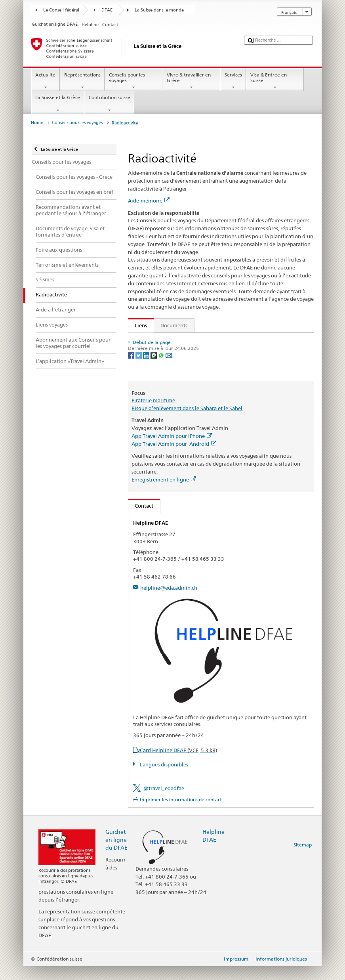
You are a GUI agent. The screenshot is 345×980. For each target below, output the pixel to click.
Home (37, 123)
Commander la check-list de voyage (178, 352)
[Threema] (154, 384)
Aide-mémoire (149, 201)
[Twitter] (139, 384)
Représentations (82, 81)
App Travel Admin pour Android (174, 457)
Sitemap (303, 859)
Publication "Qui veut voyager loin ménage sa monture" (199, 340)
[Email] (169, 384)
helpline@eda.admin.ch (169, 601)
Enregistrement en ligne (164, 493)
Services (233, 81)
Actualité (46, 81)
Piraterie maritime (153, 414)
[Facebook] (132, 384)
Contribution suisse (109, 104)
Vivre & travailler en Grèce (191, 81)
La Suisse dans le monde (159, 10)
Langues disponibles (163, 778)
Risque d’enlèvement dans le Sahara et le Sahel (187, 422)
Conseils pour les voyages (133, 81)
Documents (174, 325)
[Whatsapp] (162, 384)
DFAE (107, 10)
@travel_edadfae (164, 802)
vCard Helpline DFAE (177, 764)
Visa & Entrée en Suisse (275, 81)
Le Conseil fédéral (61, 10)
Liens (138, 325)
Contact (141, 520)
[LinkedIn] (147, 384)
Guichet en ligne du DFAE (116, 853)
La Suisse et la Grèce (58, 104)
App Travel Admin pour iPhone (172, 449)
